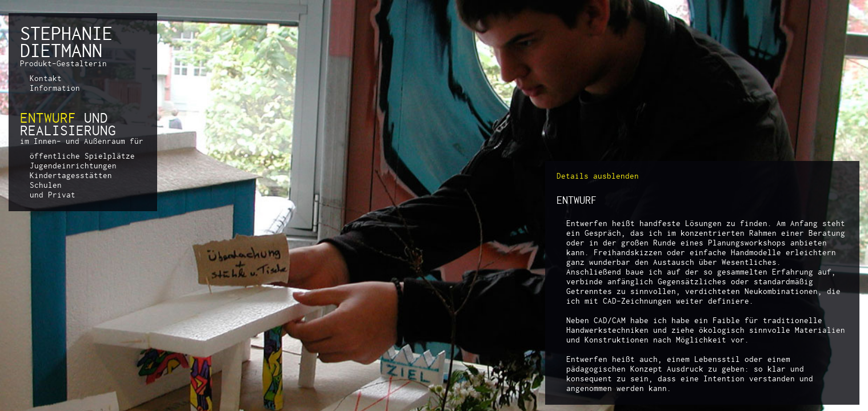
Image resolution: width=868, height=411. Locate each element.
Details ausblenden (598, 176)
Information (55, 88)
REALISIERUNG (68, 130)
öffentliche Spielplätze (82, 156)
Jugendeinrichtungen (73, 166)
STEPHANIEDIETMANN (66, 42)
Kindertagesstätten (71, 175)
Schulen (46, 185)
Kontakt (46, 78)
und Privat (53, 195)
